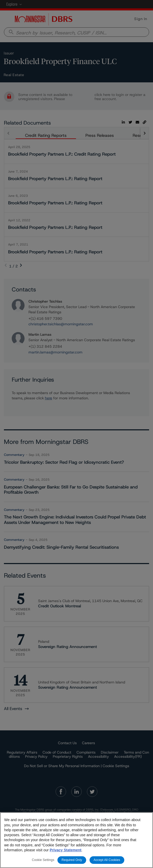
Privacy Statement (65, 850)
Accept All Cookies (107, 860)
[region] (76, 840)
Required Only (72, 860)
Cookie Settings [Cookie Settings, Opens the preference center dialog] (43, 860)
